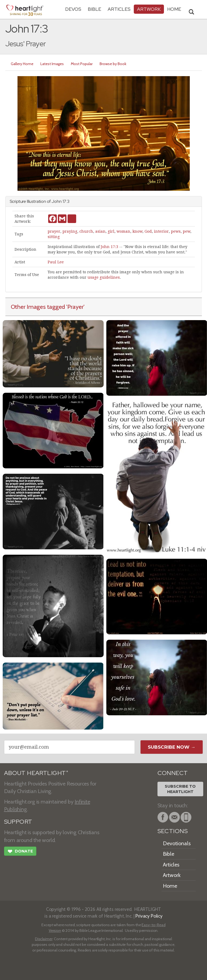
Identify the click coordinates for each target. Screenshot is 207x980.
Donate (20, 852)
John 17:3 (109, 247)
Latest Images (52, 64)
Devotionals (177, 843)
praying (70, 231)
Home (170, 886)
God (148, 231)
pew (187, 231)
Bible (94, 9)
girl (111, 231)
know (137, 231)
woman (123, 231)
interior (161, 231)
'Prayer (75, 307)
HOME (174, 9)
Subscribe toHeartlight (180, 789)
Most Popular (82, 64)
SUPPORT (18, 822)
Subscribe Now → (172, 747)
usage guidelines (104, 277)
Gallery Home (22, 64)
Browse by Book (113, 64)
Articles (119, 9)
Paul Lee (56, 262)
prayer (54, 231)
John (56, 201)
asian (100, 231)
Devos (73, 9)
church (86, 231)
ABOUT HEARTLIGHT (36, 773)
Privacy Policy (149, 916)
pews (176, 231)
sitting (54, 237)
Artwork (149, 9)
